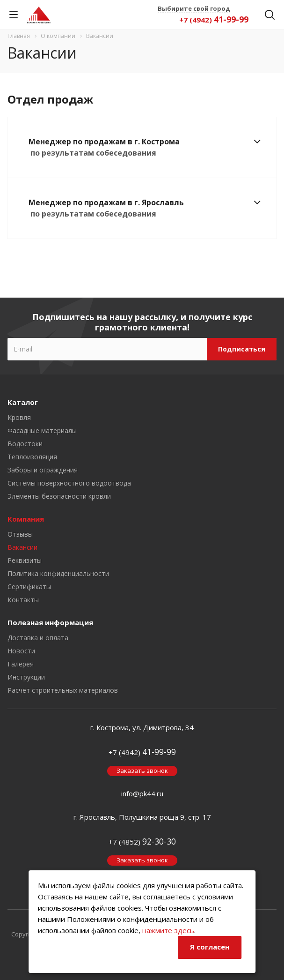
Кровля (19, 417)
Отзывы (20, 534)
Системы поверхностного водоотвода (69, 483)
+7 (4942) (214, 20)
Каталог (23, 402)
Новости (21, 651)
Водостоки (25, 444)
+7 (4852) (142, 842)
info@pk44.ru (142, 793)
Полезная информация (50, 622)
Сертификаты (29, 587)
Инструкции (26, 677)
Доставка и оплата (38, 638)
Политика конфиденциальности (58, 573)
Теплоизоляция (32, 457)
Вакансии (22, 547)
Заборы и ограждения (43, 470)
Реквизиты (25, 560)
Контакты (23, 600)
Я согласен (210, 947)
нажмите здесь (168, 930)
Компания (26, 519)
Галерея (21, 664)
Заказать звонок (142, 771)
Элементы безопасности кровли (59, 496)
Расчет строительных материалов (63, 690)
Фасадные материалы (42, 430)
